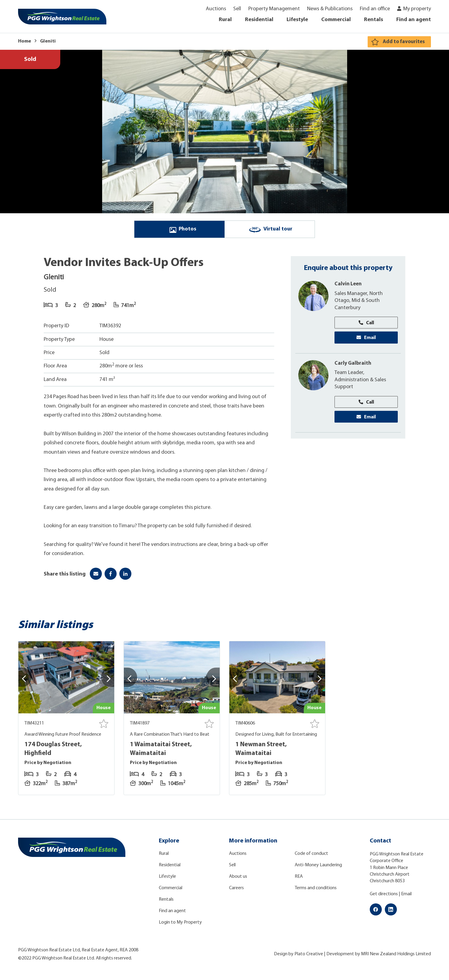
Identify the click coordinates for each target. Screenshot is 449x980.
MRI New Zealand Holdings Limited (396, 956)
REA (299, 879)
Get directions (384, 896)
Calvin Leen (349, 286)
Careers (236, 890)
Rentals (374, 20)
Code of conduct (311, 856)
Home (25, 41)
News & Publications (330, 9)
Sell (237, 9)
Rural (225, 20)
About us (238, 879)
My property (417, 9)
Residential (259, 20)
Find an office (375, 9)
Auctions (216, 9)
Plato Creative (309, 956)
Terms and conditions (316, 890)
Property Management (274, 9)
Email (366, 341)
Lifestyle (297, 20)
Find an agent (414, 20)
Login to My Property (180, 925)
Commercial (336, 20)
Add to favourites (403, 42)
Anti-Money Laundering (318, 867)
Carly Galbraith (353, 367)
